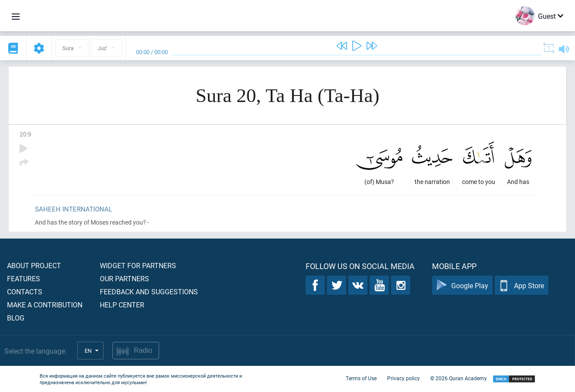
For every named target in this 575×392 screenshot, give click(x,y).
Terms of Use (361, 378)
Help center (122, 305)
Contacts (25, 291)
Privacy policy (403, 378)
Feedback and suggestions (149, 291)
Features (24, 278)
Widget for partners (138, 265)
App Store (522, 285)
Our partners (124, 278)
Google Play (462, 285)
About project (34, 265)
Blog (16, 318)
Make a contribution (45, 305)
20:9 (26, 134)
